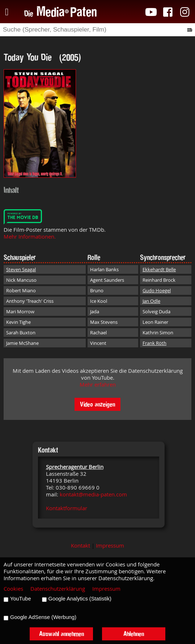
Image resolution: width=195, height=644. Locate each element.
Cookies (13, 589)
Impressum (110, 546)
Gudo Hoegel (157, 290)
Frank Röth (154, 343)
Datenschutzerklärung (58, 589)
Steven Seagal (21, 269)
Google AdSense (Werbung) (43, 617)
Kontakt (80, 546)
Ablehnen (134, 634)
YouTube (21, 599)
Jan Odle (151, 301)
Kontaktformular (67, 508)
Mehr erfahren (98, 385)
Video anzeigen (97, 404)
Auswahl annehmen (62, 634)
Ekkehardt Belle (159, 269)
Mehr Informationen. (30, 237)
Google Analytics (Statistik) (80, 599)
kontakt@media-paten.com (93, 494)
